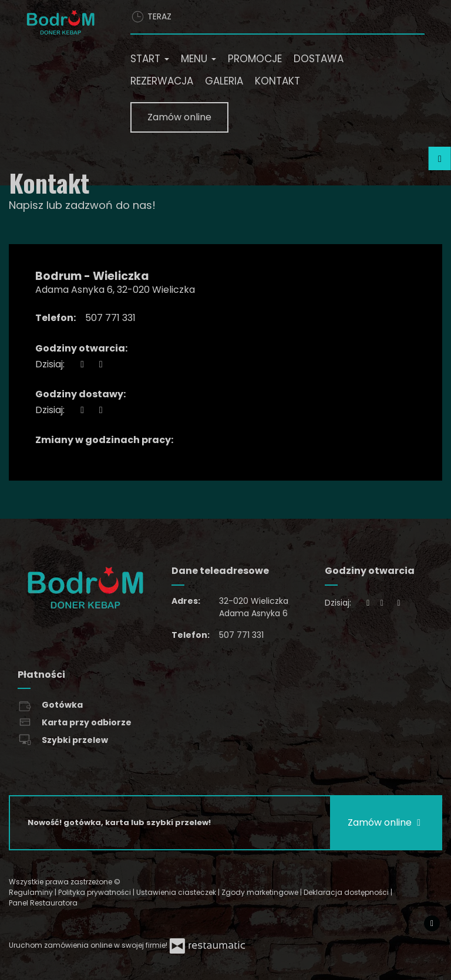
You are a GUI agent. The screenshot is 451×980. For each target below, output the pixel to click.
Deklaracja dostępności (347, 892)
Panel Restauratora (43, 903)
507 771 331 (110, 318)
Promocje (255, 59)
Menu (198, 59)
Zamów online (179, 117)
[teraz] (82, 364)
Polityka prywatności (95, 892)
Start (150, 59)
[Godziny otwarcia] (100, 364)
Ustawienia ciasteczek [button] (177, 892)
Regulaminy (32, 892)
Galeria (224, 81)
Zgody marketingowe (261, 892)
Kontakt (277, 81)
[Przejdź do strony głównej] (61, 22)
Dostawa (319, 59)
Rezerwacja (162, 81)
